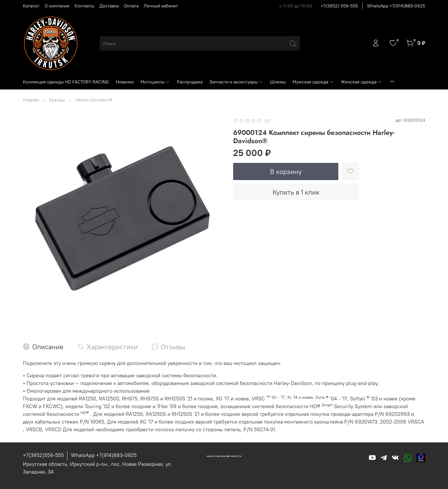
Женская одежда (361, 82)
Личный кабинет (161, 6)
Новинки (125, 82)
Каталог (31, 6)
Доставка (109, 6)
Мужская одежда (313, 82)
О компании (57, 6)
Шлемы (278, 82)
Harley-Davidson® (94, 100)
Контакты (84, 6)
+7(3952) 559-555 (339, 6)
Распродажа (190, 82)
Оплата (131, 6)
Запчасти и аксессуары (236, 82)
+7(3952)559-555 (43, 455)
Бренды (57, 100)
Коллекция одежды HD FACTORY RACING (66, 82)
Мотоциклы (155, 82)
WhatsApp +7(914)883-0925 (396, 6)
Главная (31, 100)
